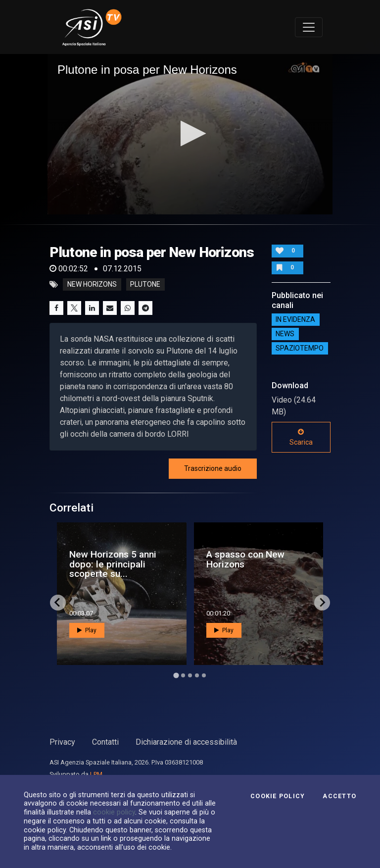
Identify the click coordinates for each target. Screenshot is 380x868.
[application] (190, 134)
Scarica (301, 437)
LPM (96, 774)
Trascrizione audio (213, 468)
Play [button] (87, 630)
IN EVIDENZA (295, 320)
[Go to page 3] (190, 675)
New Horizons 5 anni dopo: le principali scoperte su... (113, 564)
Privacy (62, 742)
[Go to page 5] (204, 675)
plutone (145, 285)
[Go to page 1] (176, 675)
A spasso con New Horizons (245, 559)
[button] (190, 133)
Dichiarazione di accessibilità (186, 742)
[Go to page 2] (183, 675)
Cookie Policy (278, 796)
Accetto (339, 796)
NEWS (285, 334)
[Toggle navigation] (309, 27)
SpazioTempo (300, 349)
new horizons (92, 285)
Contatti (105, 742)
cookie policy (114, 812)
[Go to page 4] (197, 675)
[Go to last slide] (58, 603)
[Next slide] (322, 603)
